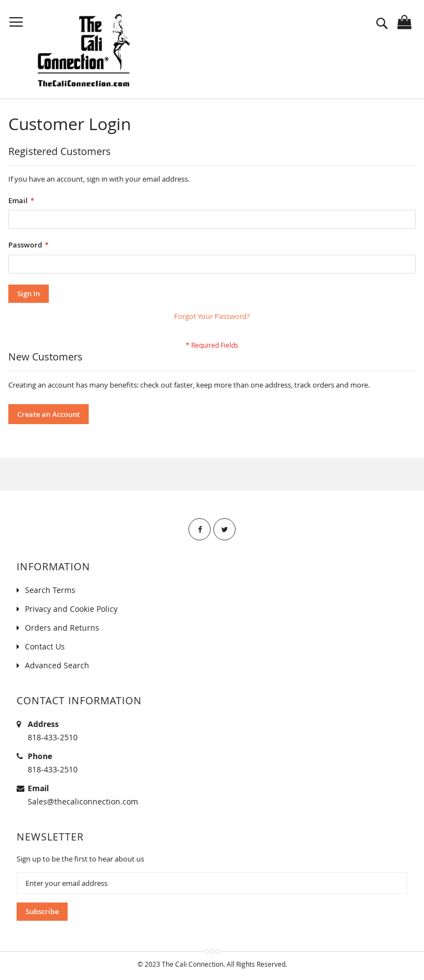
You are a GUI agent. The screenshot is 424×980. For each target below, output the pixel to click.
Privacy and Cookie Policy (71, 609)
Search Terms (50, 590)
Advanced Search (57, 665)
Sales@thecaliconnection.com (83, 801)
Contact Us (45, 646)
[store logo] (83, 50)
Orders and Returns (62, 628)
